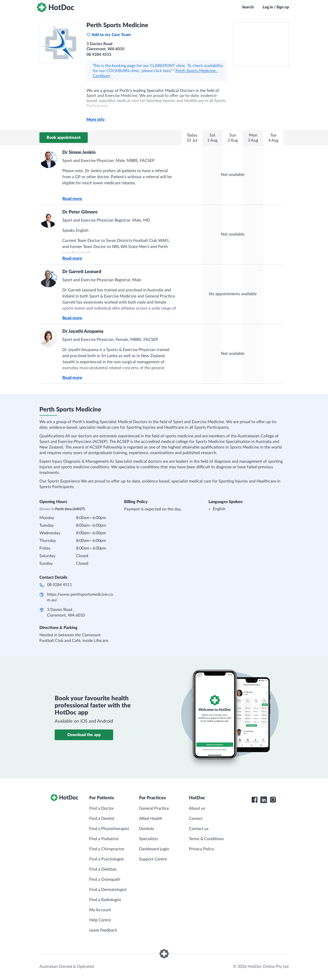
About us (197, 808)
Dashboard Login (154, 849)
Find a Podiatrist (104, 839)
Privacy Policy (202, 849)
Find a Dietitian (103, 869)
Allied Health (151, 819)
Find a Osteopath (105, 879)
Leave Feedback (103, 930)
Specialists (148, 839)
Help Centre (100, 920)
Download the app (84, 735)
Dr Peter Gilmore (80, 212)
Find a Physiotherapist (109, 829)
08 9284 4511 (59, 585)
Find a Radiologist (105, 900)
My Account (100, 910)
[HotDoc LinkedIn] (264, 800)
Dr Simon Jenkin (79, 153)
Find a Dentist (102, 819)
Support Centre (153, 859)
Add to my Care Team (109, 35)
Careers (196, 819)
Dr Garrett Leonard (82, 272)
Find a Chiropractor (107, 849)
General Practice (154, 808)
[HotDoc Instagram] (273, 800)
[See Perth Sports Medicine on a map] (261, 44)
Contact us (199, 829)
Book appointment (64, 138)
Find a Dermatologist (108, 890)
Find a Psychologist (107, 859)
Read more (72, 199)
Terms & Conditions (206, 839)
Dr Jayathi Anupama (83, 331)
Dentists (147, 829)
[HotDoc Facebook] (255, 800)
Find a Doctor (102, 808)
